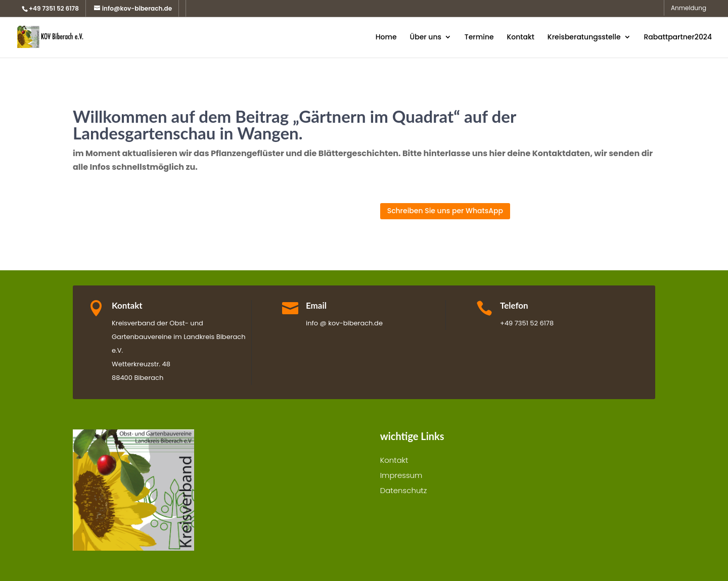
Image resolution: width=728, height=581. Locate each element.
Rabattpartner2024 (678, 38)
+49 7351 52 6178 (54, 8)
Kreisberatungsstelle (584, 38)
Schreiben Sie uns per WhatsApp (445, 211)
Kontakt (520, 38)
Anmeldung (689, 9)
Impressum (401, 476)
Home (386, 38)
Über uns (425, 38)
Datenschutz (404, 491)
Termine (479, 38)
